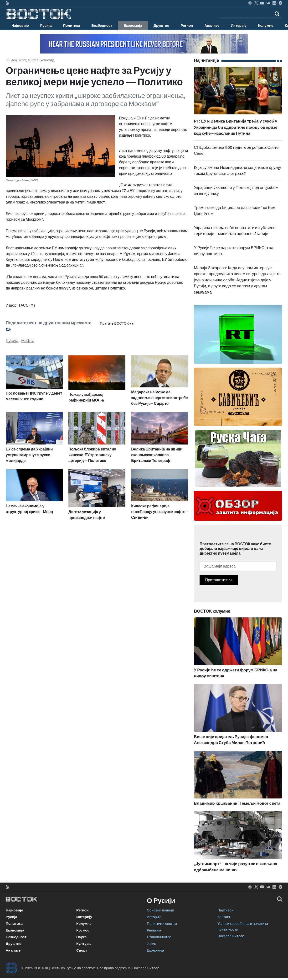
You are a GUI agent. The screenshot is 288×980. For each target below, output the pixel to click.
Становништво (159, 937)
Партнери (225, 910)
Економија (133, 26)
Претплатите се (219, 580)
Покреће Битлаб (231, 936)
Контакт (224, 917)
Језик (151, 944)
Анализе (212, 26)
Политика (72, 26)
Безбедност (102, 26)
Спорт (82, 950)
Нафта (28, 341)
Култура (83, 944)
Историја (154, 917)
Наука (81, 937)
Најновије (20, 26)
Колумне (266, 26)
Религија (154, 930)
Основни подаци (160, 910)
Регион (187, 26)
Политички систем (162, 924)
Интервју (239, 26)
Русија (46, 26)
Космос (83, 930)
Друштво (161, 26)
